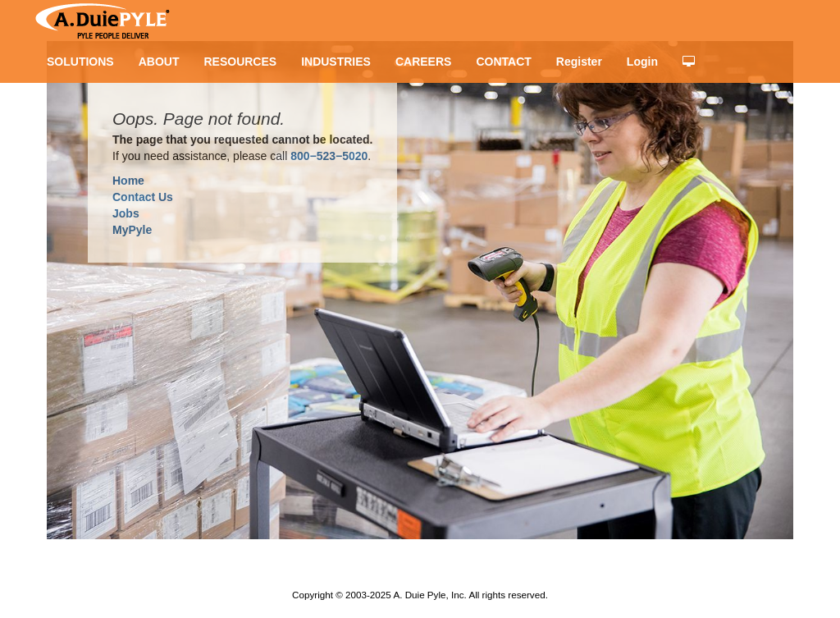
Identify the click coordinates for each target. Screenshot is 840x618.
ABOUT (159, 62)
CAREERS (423, 62)
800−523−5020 (329, 156)
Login (642, 62)
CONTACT (503, 62)
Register (579, 62)
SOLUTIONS (80, 62)
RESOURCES (240, 62)
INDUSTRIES (336, 62)
